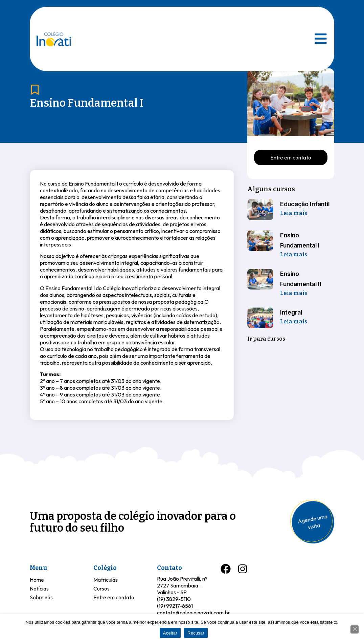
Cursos (101, 588)
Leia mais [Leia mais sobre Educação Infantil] (294, 213)
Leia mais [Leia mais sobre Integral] (294, 321)
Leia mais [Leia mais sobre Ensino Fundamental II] (294, 293)
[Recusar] (355, 629)
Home (37, 580)
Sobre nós (41, 597)
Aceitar (170, 633)
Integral (291, 312)
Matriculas (106, 580)
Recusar (196, 633)
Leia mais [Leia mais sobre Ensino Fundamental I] (294, 254)
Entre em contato (114, 597)
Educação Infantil (305, 204)
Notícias (39, 588)
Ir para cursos (266, 339)
